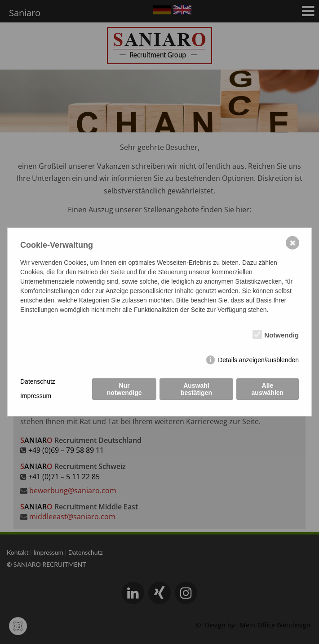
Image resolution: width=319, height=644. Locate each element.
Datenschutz (38, 381)
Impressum (36, 396)
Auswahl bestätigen (196, 389)
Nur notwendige (124, 389)
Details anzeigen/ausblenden (258, 360)
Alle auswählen (268, 389)
